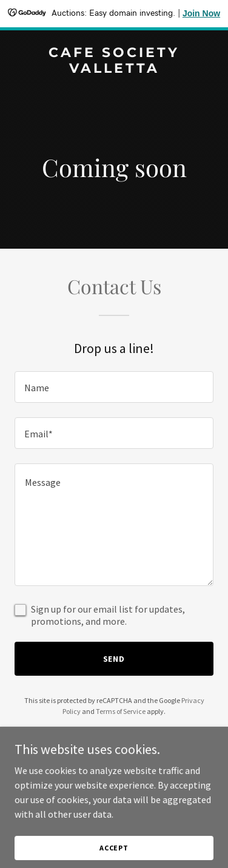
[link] (114, 69)
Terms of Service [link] (121, 711)
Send (114, 659)
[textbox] (114, 387)
